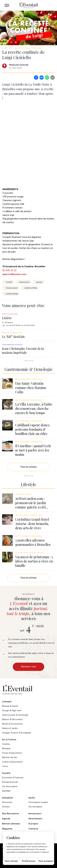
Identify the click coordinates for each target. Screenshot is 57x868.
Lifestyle (7, 48)
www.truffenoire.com (14, 274)
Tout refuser (11, 861)
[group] (28, 320)
